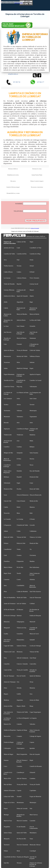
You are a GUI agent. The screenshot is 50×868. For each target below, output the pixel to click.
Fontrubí (19, 344)
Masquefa (7, 839)
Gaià (5, 344)
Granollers (20, 634)
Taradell (19, 796)
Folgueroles (20, 561)
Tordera (6, 404)
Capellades (33, 790)
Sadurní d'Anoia (21, 646)
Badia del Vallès (9, 537)
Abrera (19, 404)
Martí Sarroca (34, 815)
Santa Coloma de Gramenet (34, 731)
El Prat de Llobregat (10, 615)
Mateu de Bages (9, 754)
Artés (31, 423)
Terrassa (19, 863)
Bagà (31, 302)
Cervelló (32, 525)
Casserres (7, 579)
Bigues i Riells (21, 706)
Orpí (18, 260)
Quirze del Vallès (22, 833)
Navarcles (7, 513)
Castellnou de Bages (23, 429)
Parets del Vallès (35, 489)
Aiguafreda (20, 302)
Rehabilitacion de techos (13, 175)
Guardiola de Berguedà (33, 628)
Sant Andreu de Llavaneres (8, 713)
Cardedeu (33, 778)
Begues (6, 694)
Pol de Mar (20, 567)
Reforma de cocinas (37, 169)
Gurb (5, 555)
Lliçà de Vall (8, 501)
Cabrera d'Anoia (22, 278)
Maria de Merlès (35, 314)
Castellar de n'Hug (35, 254)
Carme (19, 579)
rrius (18, 441)
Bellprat (32, 447)
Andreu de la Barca (9, 296)
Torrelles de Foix (9, 380)
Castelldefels (21, 585)
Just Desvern (8, 332)
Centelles (19, 766)
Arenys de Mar (8, 706)
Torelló (19, 573)
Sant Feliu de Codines (33, 333)
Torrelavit (7, 845)
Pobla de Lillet (21, 543)
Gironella (32, 326)
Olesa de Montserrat (23, 495)
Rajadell (19, 477)
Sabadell (32, 640)
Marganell (7, 628)
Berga (31, 706)
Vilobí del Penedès (9, 284)
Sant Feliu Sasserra (35, 591)
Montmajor (33, 802)
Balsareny (7, 622)
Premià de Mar (8, 489)
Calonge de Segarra (35, 736)
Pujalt (31, 760)
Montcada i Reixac (35, 845)
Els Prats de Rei (21, 839)
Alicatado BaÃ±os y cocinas (13, 193)
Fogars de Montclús (35, 796)
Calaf (18, 248)
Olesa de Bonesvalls (36, 495)
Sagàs (18, 483)
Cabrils (6, 308)
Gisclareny (33, 555)
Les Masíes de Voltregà (8, 393)
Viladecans (20, 435)
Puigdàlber (7, 827)
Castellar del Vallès (9, 254)
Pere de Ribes (8, 784)
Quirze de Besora (9, 350)
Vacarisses (7, 362)
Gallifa (19, 694)
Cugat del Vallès (9, 646)
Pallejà (6, 851)
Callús (19, 531)
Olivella (19, 688)
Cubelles (19, 724)
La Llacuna (7, 278)
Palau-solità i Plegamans (7, 472)
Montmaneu (20, 802)
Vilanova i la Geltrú (35, 537)
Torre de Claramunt (22, 845)
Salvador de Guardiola (33, 671)
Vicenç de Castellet (22, 670)
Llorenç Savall (34, 284)
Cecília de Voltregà (35, 646)
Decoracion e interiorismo (37, 187)
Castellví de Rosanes (36, 766)
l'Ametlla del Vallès (22, 525)
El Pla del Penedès (9, 609)
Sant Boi (6, 863)
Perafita (19, 489)
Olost (5, 688)
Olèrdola (32, 579)
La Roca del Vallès (35, 320)
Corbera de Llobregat (20, 743)
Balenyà (19, 615)
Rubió (19, 507)
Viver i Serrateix (34, 278)
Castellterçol (20, 772)
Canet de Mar (8, 670)
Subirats (32, 362)
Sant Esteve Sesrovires (7, 640)
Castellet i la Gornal (36, 380)
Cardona (19, 447)
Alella (6, 302)
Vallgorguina (20, 622)
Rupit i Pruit (7, 573)
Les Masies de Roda (23, 392)
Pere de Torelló (21, 676)
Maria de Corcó (34, 634)
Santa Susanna (34, 453)
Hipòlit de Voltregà (22, 368)
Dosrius (32, 459)
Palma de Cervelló (22, 808)
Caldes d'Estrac (8, 272)
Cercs (6, 766)
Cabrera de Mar (21, 242)
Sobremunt (7, 483)
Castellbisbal (8, 549)
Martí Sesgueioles (22, 754)
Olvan (32, 682)
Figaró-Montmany (9, 374)
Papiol (6, 808)
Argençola (7, 429)
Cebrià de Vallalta (35, 350)
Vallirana (19, 410)
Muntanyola (7, 356)
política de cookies (19, 3)
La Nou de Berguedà (23, 718)
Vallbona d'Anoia (35, 356)
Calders (19, 272)
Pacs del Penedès (35, 471)
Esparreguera (21, 748)
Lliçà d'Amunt (21, 501)
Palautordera (20, 640)
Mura (18, 513)
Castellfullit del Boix (10, 857)
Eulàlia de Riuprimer (10, 730)
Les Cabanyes (8, 398)
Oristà (32, 260)
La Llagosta (33, 718)
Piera (5, 591)
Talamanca (20, 417)
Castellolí (33, 821)
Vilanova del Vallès (22, 712)
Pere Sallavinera (34, 567)
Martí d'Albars (8, 567)
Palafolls (19, 471)
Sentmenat (33, 338)
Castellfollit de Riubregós (21, 381)
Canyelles (7, 664)
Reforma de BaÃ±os (13, 169)
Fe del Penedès (21, 827)
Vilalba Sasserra (8, 266)
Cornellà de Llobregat (7, 466)
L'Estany (32, 519)
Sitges (32, 242)
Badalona (32, 435)
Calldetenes (33, 531)
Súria (18, 362)
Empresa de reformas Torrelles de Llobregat (36, 864)
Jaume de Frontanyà (10, 603)
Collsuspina (7, 748)
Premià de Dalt (34, 477)
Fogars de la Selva (9, 802)
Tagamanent (33, 417)
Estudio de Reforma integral (13, 187)
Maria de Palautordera (7, 460)
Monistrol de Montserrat (33, 309)
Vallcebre (32, 724)
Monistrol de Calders (7, 315)
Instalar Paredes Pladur (37, 175)
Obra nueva (13, 181)
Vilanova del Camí (9, 652)
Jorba (18, 398)
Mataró (32, 290)
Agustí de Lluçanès (22, 296)
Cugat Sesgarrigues (35, 712)
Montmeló (7, 417)
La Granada (7, 519)
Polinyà (6, 543)
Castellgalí (33, 851)
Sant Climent (21, 326)
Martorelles (7, 736)
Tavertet (32, 404)
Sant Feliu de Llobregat (20, 333)
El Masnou (20, 609)
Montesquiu (33, 410)
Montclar (32, 688)
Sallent (6, 531)
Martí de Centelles (22, 821)
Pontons (6, 760)
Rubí (31, 513)
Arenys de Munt (34, 700)
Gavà (5, 495)
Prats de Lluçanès (35, 754)
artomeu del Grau (9, 248)
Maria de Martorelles (33, 586)
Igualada (32, 748)
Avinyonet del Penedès (8, 441)
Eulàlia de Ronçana (35, 615)
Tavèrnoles (7, 410)
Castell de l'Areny (9, 386)
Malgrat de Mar (8, 453)
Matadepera (33, 833)
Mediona (6, 700)
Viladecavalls (8, 435)
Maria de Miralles (22, 314)
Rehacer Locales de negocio (37, 181)
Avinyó (32, 266)
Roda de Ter (7, 724)
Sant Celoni (33, 398)
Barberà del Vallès (22, 356)
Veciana (19, 266)
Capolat (19, 790)
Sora (31, 694)
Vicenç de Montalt (22, 350)
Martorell (32, 622)
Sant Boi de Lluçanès (33, 858)
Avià (18, 423)
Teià (31, 808)
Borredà (6, 423)
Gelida (19, 465)
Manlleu (32, 561)
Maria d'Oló (7, 778)
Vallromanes (33, 386)
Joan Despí (33, 658)
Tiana (31, 839)
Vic (31, 549)
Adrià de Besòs (21, 320)
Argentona (20, 700)
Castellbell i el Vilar (36, 248)
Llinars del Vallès (9, 796)
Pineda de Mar (34, 543)
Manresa (32, 507)
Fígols (32, 368)
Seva (5, 260)
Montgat (6, 815)
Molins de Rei (34, 501)
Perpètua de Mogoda (23, 857)
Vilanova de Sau (21, 628)
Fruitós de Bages (9, 742)
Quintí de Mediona (35, 676)
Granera (19, 555)
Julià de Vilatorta (22, 778)
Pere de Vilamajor (9, 676)
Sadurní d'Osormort (10, 790)
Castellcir (7, 447)
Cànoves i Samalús (22, 664)
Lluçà (31, 483)
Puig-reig (19, 386)
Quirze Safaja (8, 833)
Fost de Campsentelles (34, 827)
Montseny (20, 652)
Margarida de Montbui (20, 815)
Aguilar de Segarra (35, 374)
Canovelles (33, 664)
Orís (18, 682)
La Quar (6, 326)
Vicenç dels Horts (22, 784)
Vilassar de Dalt (21, 537)
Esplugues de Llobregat (20, 375)
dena (5, 585)
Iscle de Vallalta (21, 603)
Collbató (32, 603)
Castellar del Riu (22, 254)
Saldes (6, 368)
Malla (31, 441)
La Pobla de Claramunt (7, 719)
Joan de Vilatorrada (35, 597)
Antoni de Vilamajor (10, 682)
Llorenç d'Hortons (9, 290)
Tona (5, 658)
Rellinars (6, 477)
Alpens (32, 296)
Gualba (6, 634)
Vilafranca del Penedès (34, 429)
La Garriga (20, 519)
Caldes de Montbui (22, 591)
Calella (6, 507)
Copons (32, 742)
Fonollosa (7, 561)
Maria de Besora (22, 338)
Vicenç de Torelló (35, 784)
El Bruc (19, 459)
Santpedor (20, 453)
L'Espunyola (7, 525)
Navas (32, 465)
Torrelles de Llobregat (7, 339)
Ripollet (19, 284)
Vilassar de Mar (34, 652)
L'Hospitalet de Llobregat (34, 345)
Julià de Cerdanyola (23, 658)
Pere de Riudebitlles (10, 597)
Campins (19, 736)
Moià (18, 851)
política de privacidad (35, 228)
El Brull (32, 272)
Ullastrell (32, 772)
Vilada (19, 549)
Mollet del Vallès (22, 597)
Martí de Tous (8, 821)
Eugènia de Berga (22, 730)
